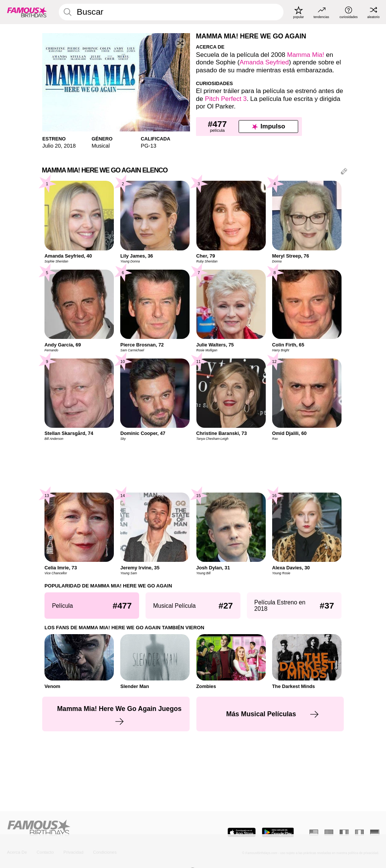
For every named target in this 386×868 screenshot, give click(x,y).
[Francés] (344, 833)
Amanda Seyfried (264, 62)
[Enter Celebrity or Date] (171, 12)
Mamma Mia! (306, 55)
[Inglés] (314, 833)
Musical (101, 146)
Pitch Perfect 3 (226, 99)
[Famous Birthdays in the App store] (242, 832)
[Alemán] (375, 833)
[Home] (97, 828)
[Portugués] (329, 833)
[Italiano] (359, 833)
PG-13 (149, 146)
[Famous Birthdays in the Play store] (278, 832)
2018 (70, 146)
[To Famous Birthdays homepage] (27, 12)
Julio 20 (51, 146)
